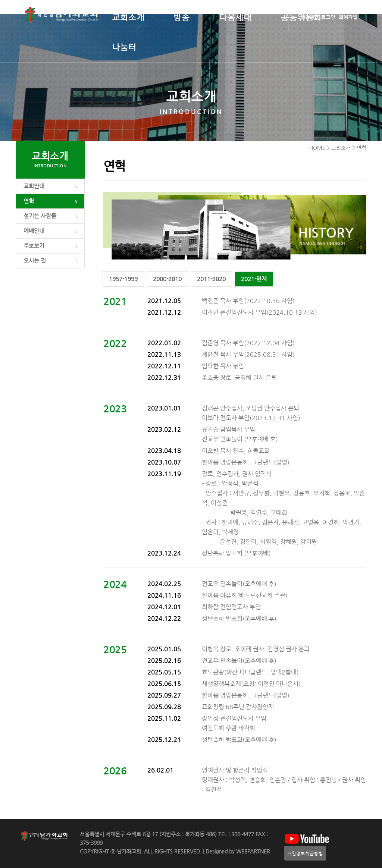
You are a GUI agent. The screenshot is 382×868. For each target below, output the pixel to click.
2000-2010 (167, 279)
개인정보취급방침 (305, 853)
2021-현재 (254, 279)
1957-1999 (123, 279)
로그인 (328, 17)
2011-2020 (211, 279)
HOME (309, 17)
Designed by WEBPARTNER (237, 851)
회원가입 (348, 17)
